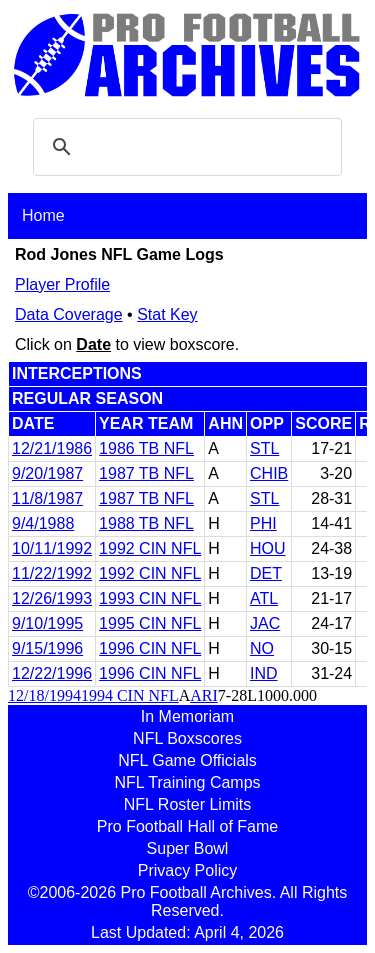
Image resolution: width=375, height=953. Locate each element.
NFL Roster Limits (187, 804)
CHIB (269, 473)
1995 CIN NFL (150, 623)
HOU (268, 548)
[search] (184, 147)
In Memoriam (187, 716)
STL (264, 448)
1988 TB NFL (146, 523)
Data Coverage (69, 314)
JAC (265, 623)
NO (262, 648)
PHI (263, 523)
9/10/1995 (47, 623)
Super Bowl (188, 848)
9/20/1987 (47, 473)
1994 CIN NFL (130, 695)
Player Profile (62, 284)
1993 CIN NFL (150, 598)
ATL (264, 598)
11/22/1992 (52, 573)
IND (264, 673)
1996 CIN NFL (150, 648)
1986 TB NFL (146, 448)
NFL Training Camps (187, 782)
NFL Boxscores (187, 738)
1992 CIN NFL (150, 548)
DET (266, 573)
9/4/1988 (43, 523)
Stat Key (167, 314)
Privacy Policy (188, 870)
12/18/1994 (44, 695)
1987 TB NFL (146, 473)
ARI (204, 695)
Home (43, 215)
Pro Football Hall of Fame (187, 826)
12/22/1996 (52, 673)
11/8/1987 (47, 498)
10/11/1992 (52, 548)
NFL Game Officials (187, 760)
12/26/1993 (52, 598)
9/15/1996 (47, 648)
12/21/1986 (52, 448)
